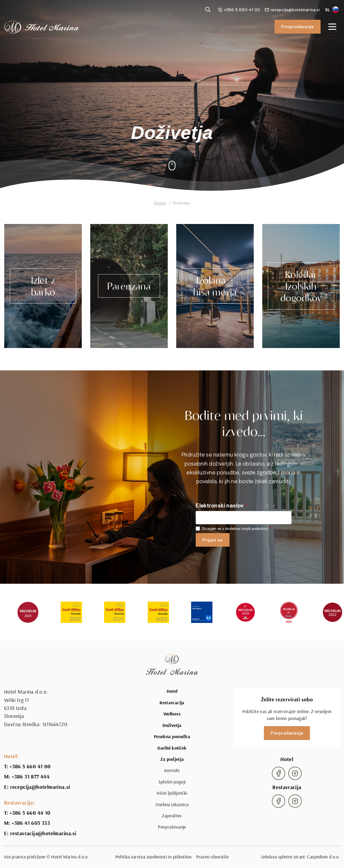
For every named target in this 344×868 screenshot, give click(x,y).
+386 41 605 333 (31, 823)
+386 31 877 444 (31, 777)
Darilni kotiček (172, 748)
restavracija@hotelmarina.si (43, 833)
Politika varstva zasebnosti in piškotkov (154, 857)
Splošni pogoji (172, 782)
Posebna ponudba (172, 737)
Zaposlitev (172, 816)
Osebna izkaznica (172, 804)
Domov (160, 203)
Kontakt (172, 770)
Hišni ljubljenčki (172, 793)
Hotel (172, 691)
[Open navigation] (332, 27)
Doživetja (172, 725)
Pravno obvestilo (213, 857)
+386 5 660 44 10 (30, 813)
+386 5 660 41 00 (30, 766)
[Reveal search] (208, 10)
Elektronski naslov (220, 505)
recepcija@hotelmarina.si (40, 787)
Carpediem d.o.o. (323, 857)
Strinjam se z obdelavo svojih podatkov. (235, 529)
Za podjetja (172, 759)
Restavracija (172, 703)
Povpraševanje (298, 26)
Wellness (172, 714)
